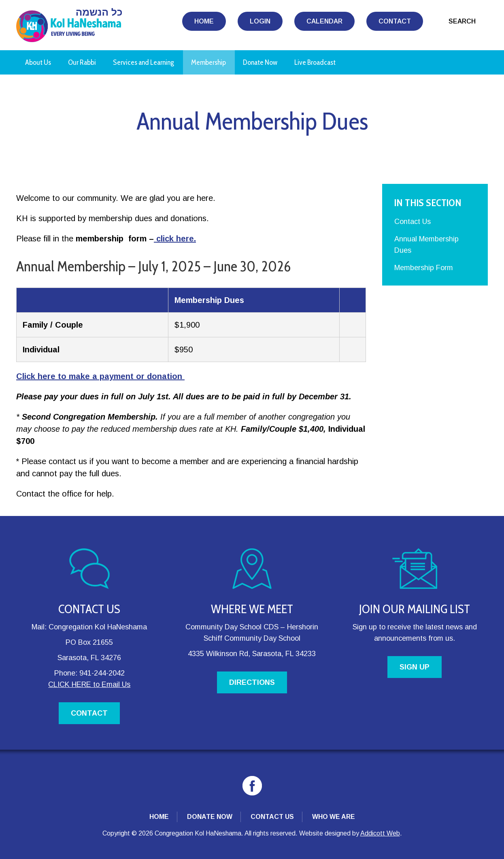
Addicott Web (380, 833)
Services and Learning (144, 62)
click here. (175, 239)
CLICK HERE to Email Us (89, 684)
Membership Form (424, 268)
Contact (395, 21)
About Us (38, 62)
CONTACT (89, 713)
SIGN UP (415, 667)
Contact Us (413, 222)
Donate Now (260, 62)
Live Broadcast (315, 62)
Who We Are (334, 817)
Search (462, 21)
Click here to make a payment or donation (100, 376)
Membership (208, 62)
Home (204, 21)
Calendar (324, 21)
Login (260, 21)
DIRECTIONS (252, 682)
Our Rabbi (82, 62)
